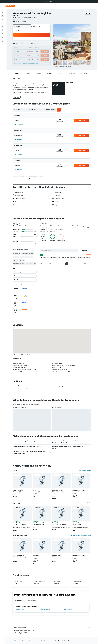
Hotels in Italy (36, 641)
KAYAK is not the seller (52, 627)
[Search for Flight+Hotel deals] (3, 20)
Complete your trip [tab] (20, 600)
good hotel (29, 257)
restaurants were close (19, 264)
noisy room (16, 257)
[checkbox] (20, 290)
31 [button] (24, 59)
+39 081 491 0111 (17, 19)
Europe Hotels (28, 641)
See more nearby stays (85, 470)
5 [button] (32, 44)
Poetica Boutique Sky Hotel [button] (79, 490)
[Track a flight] (3, 28)
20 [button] (35, 52)
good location (16, 254)
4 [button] (28, 44)
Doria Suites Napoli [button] (57, 490)
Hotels (22, 641)
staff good (23, 257)
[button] (95, 2)
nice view (22, 260)
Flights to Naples (20, 610)
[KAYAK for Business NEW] (3, 31)
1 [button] (43, 41)
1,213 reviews (22, 21)
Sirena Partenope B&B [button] (38, 523)
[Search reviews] (60, 250)
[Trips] (3, 35)
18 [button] (28, 52)
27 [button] (35, 55)
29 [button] (43, 55)
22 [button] (43, 52)
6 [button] (35, 44)
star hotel (15, 260)
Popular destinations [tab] (32, 600)
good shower (29, 264)
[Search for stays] (3, 14)
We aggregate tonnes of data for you (52, 630)
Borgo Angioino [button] (37, 555)
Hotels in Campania (44, 641)
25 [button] (28, 55)
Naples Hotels (53, 641)
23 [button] (46, 52)
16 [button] (47, 48)
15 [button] (43, 48)
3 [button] (24, 44)
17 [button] (24, 52)
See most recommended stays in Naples (81, 535)
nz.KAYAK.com (16, 641)
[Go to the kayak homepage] (10, 6)
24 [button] (24, 55)
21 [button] (39, 52)
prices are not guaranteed (43, 623)
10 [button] (24, 48)
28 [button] (39, 55)
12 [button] (32, 48)
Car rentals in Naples (45, 610)
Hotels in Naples (68, 610)
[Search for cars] (3, 17)
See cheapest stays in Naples (83, 503)
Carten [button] (34, 490)
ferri (35, 264)
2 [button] (47, 41)
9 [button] (47, 44)
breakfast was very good (27, 254)
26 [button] (32, 55)
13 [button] (35, 48)
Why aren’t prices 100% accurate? (52, 633)
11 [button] (28, 48)
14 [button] (39, 48)
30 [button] (46, 55)
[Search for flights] (3, 10)
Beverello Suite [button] (56, 523)
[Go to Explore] (3, 24)
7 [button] (39, 44)
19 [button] (32, 52)
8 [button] (43, 44)
